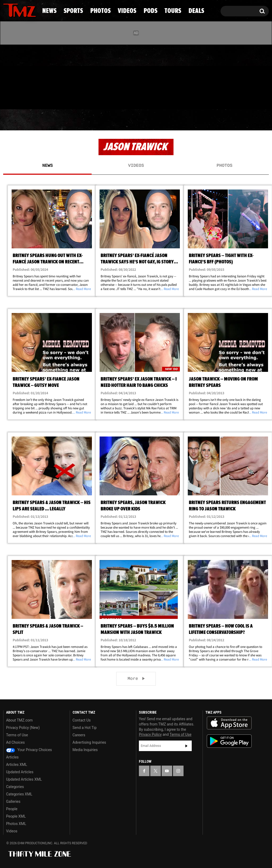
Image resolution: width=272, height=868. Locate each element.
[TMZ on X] (15, 76)
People (12, 809)
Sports (54, 120)
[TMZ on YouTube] (167, 771)
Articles (12, 757)
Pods (176, 120)
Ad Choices (15, 742)
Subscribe (186, 746)
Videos (139, 120)
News (16, 120)
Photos (97, 120)
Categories (15, 787)
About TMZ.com (19, 720)
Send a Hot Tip (85, 728)
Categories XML (19, 794)
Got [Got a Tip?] (20, 98)
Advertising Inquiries (89, 742)
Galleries (13, 801)
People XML (16, 816)
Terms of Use (17, 735)
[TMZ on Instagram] (35, 76)
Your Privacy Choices (29, 750)
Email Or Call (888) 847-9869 (64, 99)
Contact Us (82, 720)
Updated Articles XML (24, 779)
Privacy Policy (150, 734)
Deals (249, 120)
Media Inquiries (85, 750)
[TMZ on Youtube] (25, 76)
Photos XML (16, 824)
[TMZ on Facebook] (8, 76)
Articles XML (17, 765)
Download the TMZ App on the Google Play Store (229, 741)
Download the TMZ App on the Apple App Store (229, 723)
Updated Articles (20, 772)
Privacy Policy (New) (23, 728)
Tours (211, 120)
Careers (79, 735)
